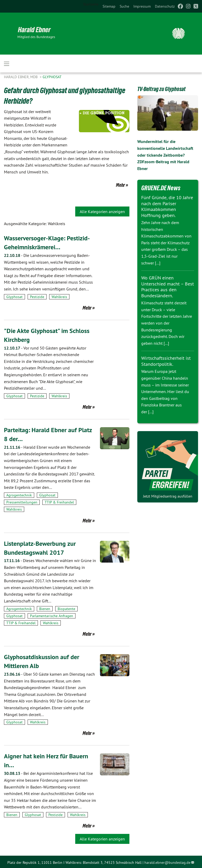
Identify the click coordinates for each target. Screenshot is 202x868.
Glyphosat (52, 77)
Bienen (45, 608)
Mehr (120, 185)
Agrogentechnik (19, 494)
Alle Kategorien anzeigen (102, 211)
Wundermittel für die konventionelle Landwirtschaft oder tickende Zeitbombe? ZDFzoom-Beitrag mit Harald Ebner (165, 155)
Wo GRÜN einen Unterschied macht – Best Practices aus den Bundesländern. (168, 287)
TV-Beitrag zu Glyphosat (161, 89)
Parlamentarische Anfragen (52, 615)
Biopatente (66, 608)
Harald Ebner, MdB (21, 77)
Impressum (142, 6)
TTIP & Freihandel (59, 501)
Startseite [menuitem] (91, 4)
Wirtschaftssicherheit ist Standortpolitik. (166, 361)
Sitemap (109, 6)
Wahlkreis (59, 296)
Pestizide (37, 296)
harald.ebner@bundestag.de (167, 861)
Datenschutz (165, 6)
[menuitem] (109, 6)
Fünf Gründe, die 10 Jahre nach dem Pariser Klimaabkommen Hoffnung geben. (167, 206)
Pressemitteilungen (22, 501)
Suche (124, 6)
